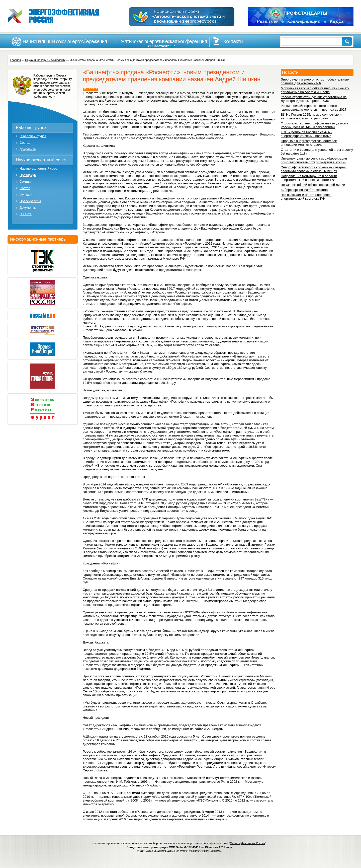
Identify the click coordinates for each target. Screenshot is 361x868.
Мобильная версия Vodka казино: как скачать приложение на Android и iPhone (315, 90)
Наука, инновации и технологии (45, 60)
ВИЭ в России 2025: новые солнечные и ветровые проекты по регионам (311, 116)
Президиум (28, 175)
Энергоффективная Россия (248, 843)
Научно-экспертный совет (41, 160)
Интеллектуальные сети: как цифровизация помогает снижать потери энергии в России (314, 160)
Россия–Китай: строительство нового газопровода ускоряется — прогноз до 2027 (314, 108)
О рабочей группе (33, 136)
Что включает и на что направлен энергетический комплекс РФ (306, 197)
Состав (25, 143)
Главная (16, 60)
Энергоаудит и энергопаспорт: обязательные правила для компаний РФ (315, 81)
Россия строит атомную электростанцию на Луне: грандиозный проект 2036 (314, 99)
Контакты (233, 41)
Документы (28, 149)
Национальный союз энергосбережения (65, 41)
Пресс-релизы (30, 201)
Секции (25, 182)
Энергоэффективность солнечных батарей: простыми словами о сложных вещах (314, 169)
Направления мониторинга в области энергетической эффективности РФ (309, 178)
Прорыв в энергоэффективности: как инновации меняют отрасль (309, 143)
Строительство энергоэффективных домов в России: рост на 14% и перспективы (315, 125)
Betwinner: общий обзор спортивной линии (313, 185)
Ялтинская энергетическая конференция (161, 43)
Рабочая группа (31, 128)
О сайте (26, 214)
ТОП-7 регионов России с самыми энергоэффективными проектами (306, 134)
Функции (26, 195)
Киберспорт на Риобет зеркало (304, 190)
